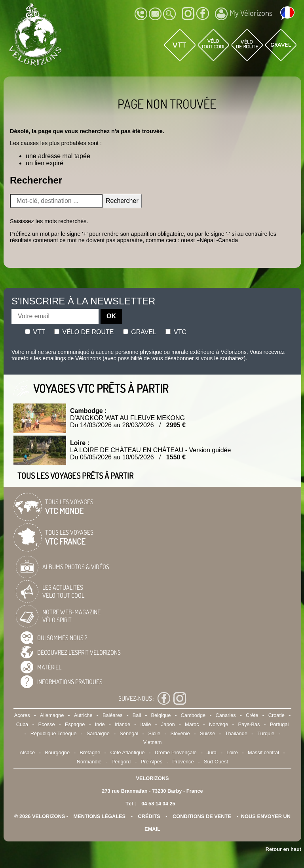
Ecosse (47, 724)
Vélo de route (84, 332)
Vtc (176, 332)
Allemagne (52, 715)
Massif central (263, 752)
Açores (22, 715)
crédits (149, 816)
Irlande (123, 724)
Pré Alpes (151, 762)
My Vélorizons (244, 14)
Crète (252, 715)
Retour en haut (283, 849)
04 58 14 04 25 (158, 804)
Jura (212, 752)
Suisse (207, 733)
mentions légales (100, 816)
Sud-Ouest (216, 762)
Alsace (27, 752)
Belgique (161, 715)
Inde (100, 724)
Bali (137, 715)
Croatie (276, 715)
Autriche (83, 715)
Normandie (89, 762)
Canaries (226, 715)
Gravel (140, 332)
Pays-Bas (249, 724)
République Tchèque (53, 733)
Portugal (279, 724)
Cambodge (193, 715)
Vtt (35, 332)
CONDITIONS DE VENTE (202, 816)
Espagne (75, 724)
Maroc (192, 724)
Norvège (218, 724)
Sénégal (129, 733)
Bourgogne (57, 752)
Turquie (266, 733)
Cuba (22, 724)
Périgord (121, 762)
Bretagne (90, 752)
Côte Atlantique (128, 752)
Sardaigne (98, 733)
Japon (168, 724)
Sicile (155, 733)
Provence (183, 762)
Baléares (113, 715)
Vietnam (153, 742)
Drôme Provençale (176, 752)
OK (111, 316)
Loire (232, 752)
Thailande (236, 733)
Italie (145, 724)
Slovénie (180, 733)
